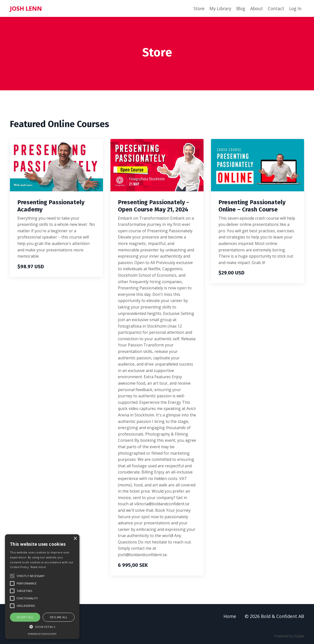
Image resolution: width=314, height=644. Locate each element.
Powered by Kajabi (289, 636)
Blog (239, 8)
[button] (42, 627)
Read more (38, 567)
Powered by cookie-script (42, 634)
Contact (275, 8)
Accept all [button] (25, 617)
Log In (295, 8)
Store (195, 8)
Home (230, 616)
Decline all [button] (59, 617)
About (255, 8)
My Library (217, 8)
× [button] (75, 539)
